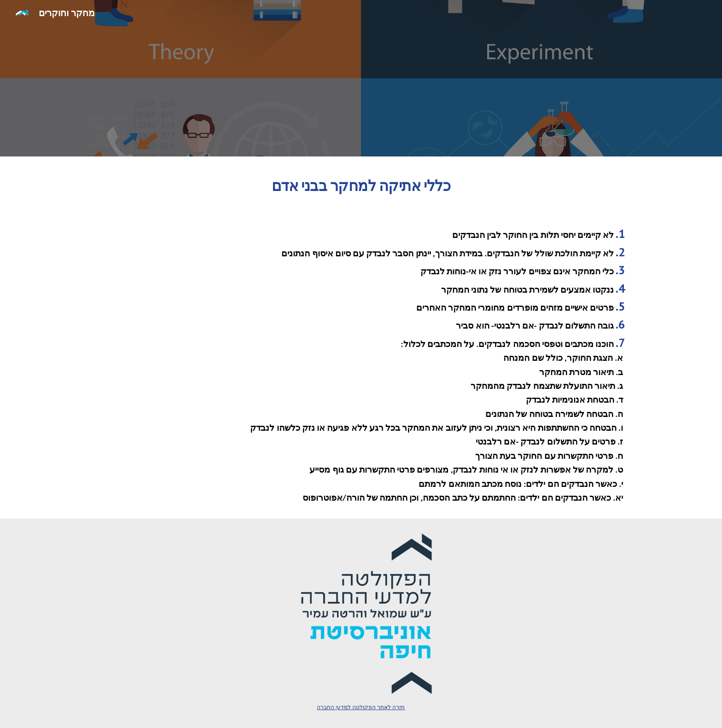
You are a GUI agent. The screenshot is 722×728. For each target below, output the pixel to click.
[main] (361, 184)
